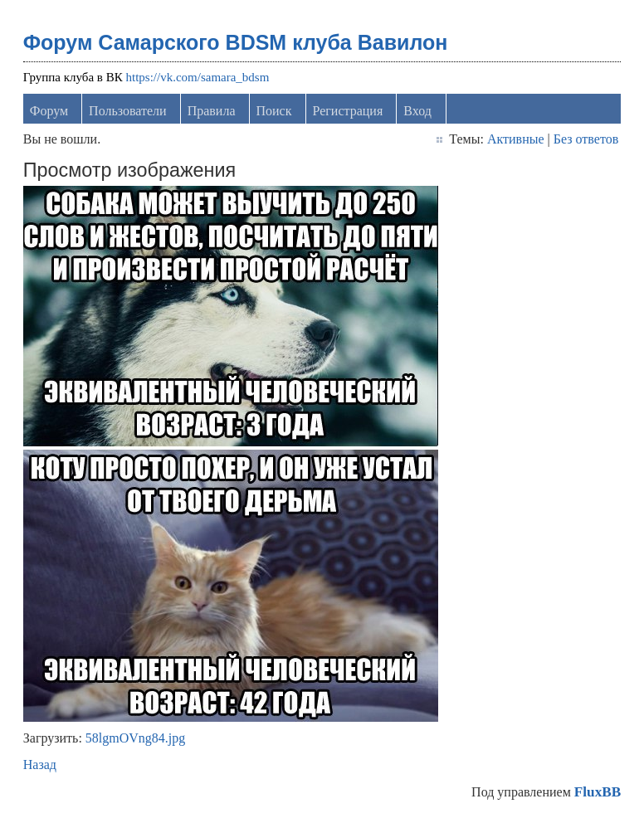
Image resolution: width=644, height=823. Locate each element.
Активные (516, 139)
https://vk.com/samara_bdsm (197, 77)
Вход (417, 111)
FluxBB (598, 792)
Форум (49, 111)
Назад (40, 765)
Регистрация (348, 111)
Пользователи (128, 111)
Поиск (274, 111)
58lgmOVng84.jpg (135, 738)
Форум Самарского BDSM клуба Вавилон (236, 42)
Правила (212, 111)
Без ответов (586, 139)
